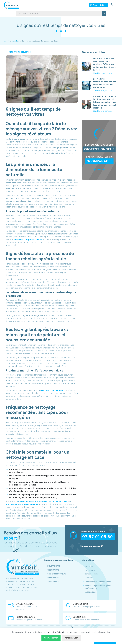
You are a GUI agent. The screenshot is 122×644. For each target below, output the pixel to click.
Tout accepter (51, 638)
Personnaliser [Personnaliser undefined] (71, 638)
